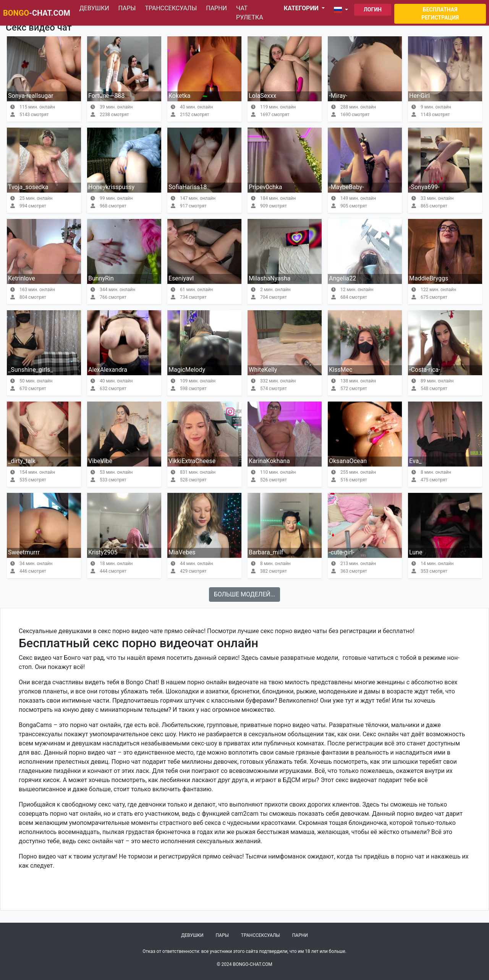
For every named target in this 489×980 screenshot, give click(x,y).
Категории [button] (302, 8)
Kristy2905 (103, 552)
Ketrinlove (22, 278)
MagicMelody (187, 370)
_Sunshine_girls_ (31, 370)
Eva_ (415, 461)
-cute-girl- (342, 552)
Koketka (179, 96)
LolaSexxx (262, 96)
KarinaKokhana (269, 461)
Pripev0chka (266, 187)
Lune (416, 552)
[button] (342, 10)
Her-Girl (419, 96)
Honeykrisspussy (111, 187)
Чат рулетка (250, 13)
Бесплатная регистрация (440, 14)
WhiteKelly (263, 370)
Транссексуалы (171, 8)
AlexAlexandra (108, 370)
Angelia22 (342, 278)
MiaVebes (182, 552)
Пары (127, 8)
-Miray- (338, 96)
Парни (216, 8)
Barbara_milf (266, 552)
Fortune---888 (106, 96)
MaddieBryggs (429, 278)
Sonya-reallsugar (31, 96)
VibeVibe (100, 461)
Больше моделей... (245, 594)
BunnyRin (101, 278)
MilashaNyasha (270, 278)
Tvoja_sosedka (28, 187)
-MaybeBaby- (347, 187)
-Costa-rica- (425, 370)
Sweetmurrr (24, 552)
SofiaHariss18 (188, 187)
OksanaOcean (348, 461)
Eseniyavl (181, 278)
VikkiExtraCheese (192, 461)
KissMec (341, 370)
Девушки (94, 8)
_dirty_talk (22, 461)
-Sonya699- (424, 187)
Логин (373, 10)
